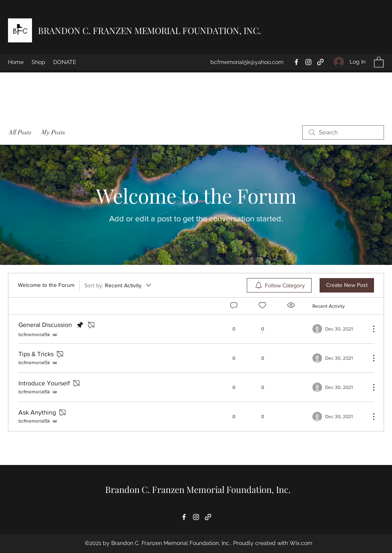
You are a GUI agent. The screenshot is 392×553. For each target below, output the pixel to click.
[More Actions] (370, 329)
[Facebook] (296, 62)
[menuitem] (279, 285)
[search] (343, 132)
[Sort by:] (118, 285)
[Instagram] (308, 62)
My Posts (53, 132)
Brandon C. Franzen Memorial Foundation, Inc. (198, 489)
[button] (379, 62)
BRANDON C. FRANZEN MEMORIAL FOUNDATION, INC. (150, 30)
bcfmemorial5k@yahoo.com (247, 62)
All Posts (20, 132)
